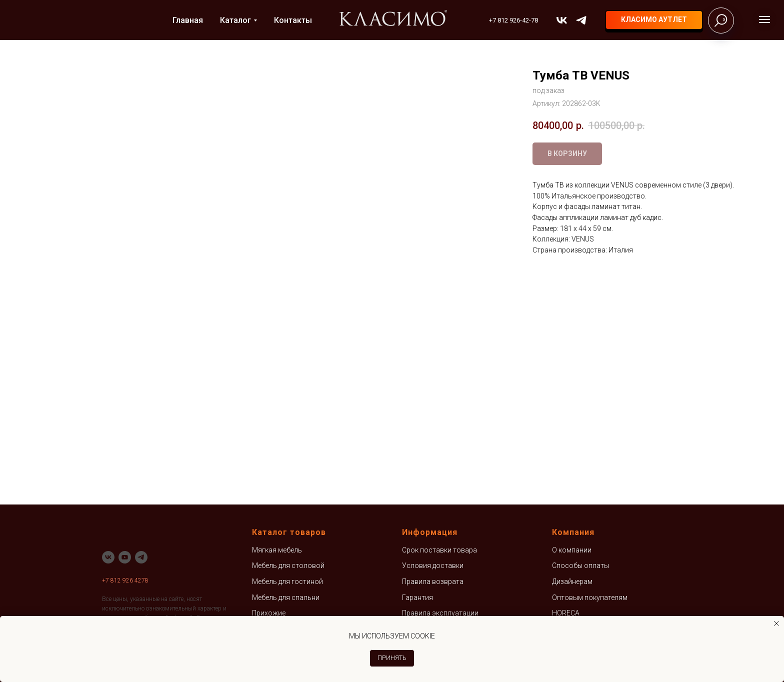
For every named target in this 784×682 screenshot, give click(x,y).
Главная (188, 20)
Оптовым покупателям (590, 597)
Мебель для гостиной (287, 581)
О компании (572, 550)
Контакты (293, 20)
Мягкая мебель (277, 550)
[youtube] (125, 557)
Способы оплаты (580, 565)
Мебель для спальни (286, 597)
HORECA (566, 613)
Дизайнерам (572, 581)
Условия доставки (433, 565)
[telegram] (581, 20)
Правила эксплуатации (440, 613)
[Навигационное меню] (764, 19)
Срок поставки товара (439, 550)
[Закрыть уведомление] (776, 623)
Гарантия (417, 597)
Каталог (235, 20)
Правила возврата (433, 581)
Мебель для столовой (288, 565)
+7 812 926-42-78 (513, 20)
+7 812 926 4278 (125, 580)
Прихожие (269, 613)
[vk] (562, 20)
